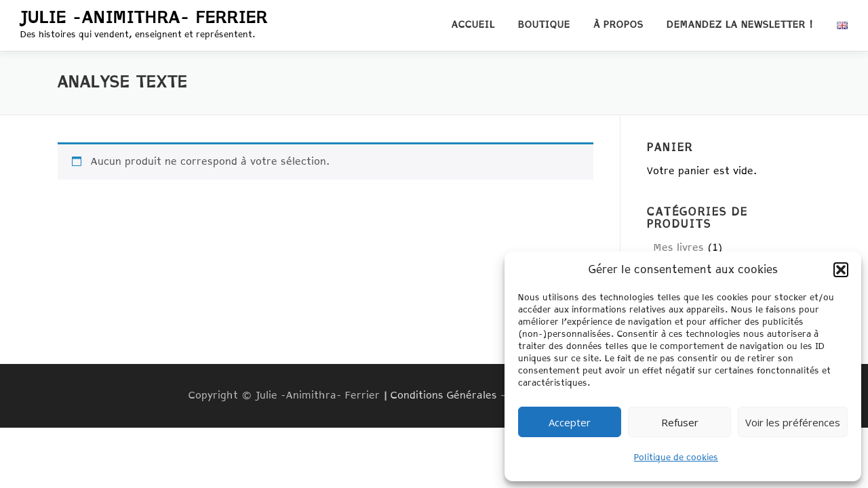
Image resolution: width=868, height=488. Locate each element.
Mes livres (679, 248)
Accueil (473, 25)
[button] (841, 270)
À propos (618, 25)
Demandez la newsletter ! (740, 25)
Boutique (544, 25)
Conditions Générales (444, 395)
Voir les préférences (793, 422)
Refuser (680, 422)
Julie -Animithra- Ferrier (144, 18)
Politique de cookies (676, 458)
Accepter (570, 422)
